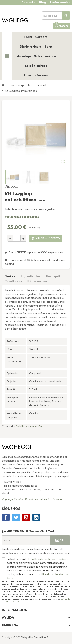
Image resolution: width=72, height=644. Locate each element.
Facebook (6, 517)
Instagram (36, 517)
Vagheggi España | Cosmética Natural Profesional (32, 499)
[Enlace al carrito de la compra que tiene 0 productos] (62, 26)
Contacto (28, 2)
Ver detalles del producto (22, 217)
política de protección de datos (49, 559)
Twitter (16, 517)
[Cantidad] (17, 238)
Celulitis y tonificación (29, 426)
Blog (42, 2)
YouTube (26, 517)
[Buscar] (56, 15)
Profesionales (60, 2)
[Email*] (26, 540)
